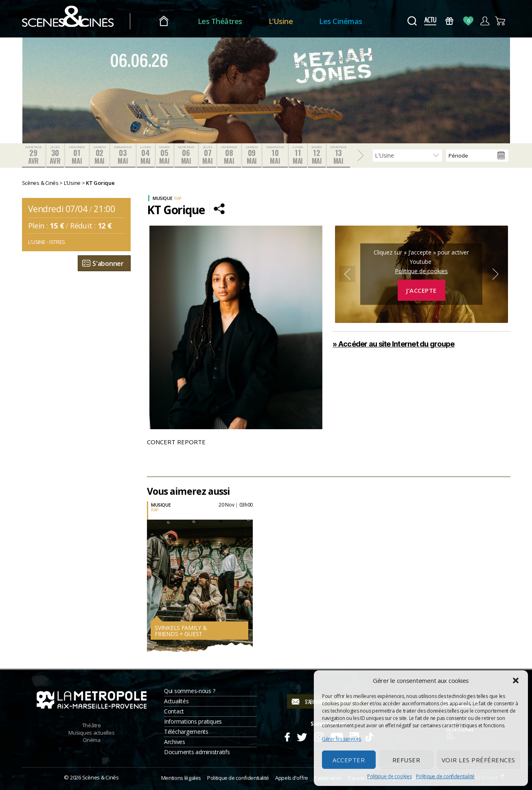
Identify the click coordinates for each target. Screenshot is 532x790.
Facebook (287, 736)
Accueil (164, 21)
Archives (175, 742)
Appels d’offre (292, 778)
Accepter (349, 760)
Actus (430, 21)
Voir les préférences (478, 760)
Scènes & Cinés (101, 778)
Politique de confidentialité (445, 776)
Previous (347, 274)
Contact (174, 712)
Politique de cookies (390, 776)
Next (496, 274)
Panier (501, 21)
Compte (485, 21)
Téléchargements (186, 732)
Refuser (406, 760)
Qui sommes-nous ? (189, 691)
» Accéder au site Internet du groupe (393, 344)
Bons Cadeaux (449, 21)
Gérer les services (342, 739)
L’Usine (281, 21)
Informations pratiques (193, 722)
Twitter (301, 736)
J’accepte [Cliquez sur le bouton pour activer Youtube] (421, 290)
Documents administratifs (197, 752)
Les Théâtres (220, 21)
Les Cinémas (341, 21)
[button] (516, 680)
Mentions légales (181, 778)
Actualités (176, 701)
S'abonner (108, 263)
